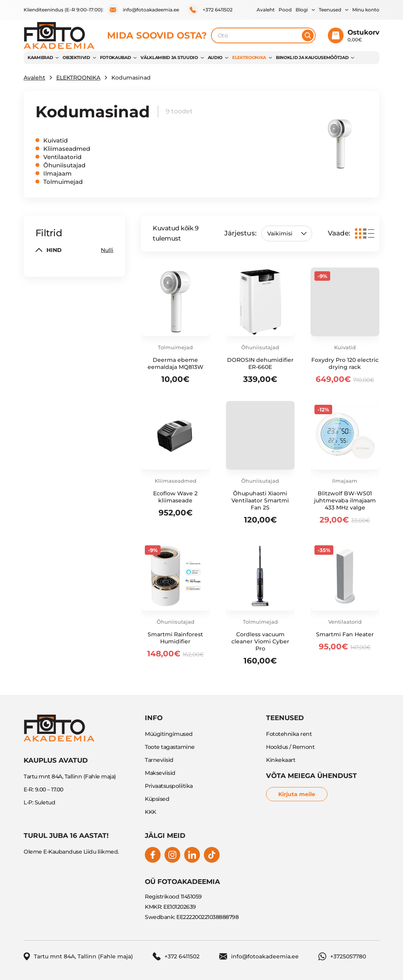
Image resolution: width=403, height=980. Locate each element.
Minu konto (366, 10)
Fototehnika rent (289, 734)
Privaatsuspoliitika (169, 786)
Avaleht (266, 10)
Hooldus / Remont (290, 747)
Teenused (330, 10)
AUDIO (215, 57)
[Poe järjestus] (287, 233)
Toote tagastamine (170, 747)
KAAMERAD (40, 57)
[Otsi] (308, 35)
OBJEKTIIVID (76, 57)
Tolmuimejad (63, 182)
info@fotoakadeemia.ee (143, 10)
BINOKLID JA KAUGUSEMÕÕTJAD (312, 57)
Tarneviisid (159, 760)
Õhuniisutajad (64, 165)
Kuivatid (55, 140)
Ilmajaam (57, 173)
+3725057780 (342, 956)
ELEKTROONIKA (249, 57)
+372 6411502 (210, 10)
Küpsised (157, 799)
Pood (285, 10)
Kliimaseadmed (67, 149)
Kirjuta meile (297, 794)
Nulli (107, 250)
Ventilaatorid (62, 157)
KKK (151, 812)
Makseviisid (160, 773)
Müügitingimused (169, 734)
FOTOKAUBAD (116, 57)
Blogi (302, 10)
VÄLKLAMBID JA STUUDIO (169, 57)
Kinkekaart (281, 760)
